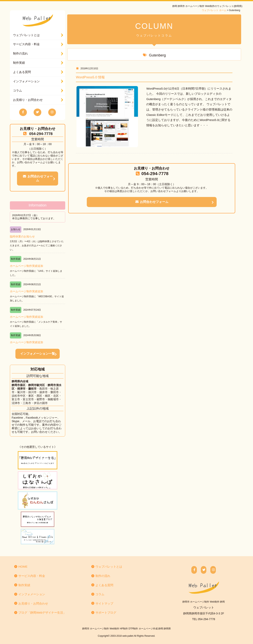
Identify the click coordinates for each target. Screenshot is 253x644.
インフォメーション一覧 (38, 354)
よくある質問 (22, 72)
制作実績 (19, 63)
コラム (17, 90)
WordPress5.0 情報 (90, 77)
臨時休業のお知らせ (22, 236)
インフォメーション (26, 81)
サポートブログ (104, 613)
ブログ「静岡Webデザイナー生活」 (40, 613)
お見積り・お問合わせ (28, 100)
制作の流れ (20, 53)
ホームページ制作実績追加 (26, 266)
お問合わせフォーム (38, 178)
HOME (21, 567)
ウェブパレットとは (26, 35)
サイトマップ (102, 603)
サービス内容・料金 (26, 44)
